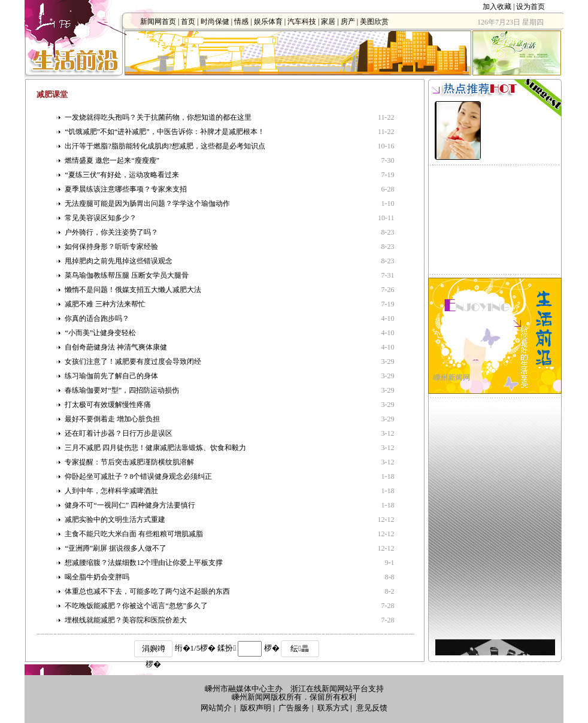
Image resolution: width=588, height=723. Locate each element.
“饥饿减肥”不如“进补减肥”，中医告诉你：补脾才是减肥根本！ (164, 132)
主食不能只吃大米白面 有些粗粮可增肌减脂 (134, 534)
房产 (348, 22)
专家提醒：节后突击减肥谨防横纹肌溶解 (129, 462)
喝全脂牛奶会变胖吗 (97, 577)
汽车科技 (302, 22)
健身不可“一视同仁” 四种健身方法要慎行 (130, 505)
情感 (241, 22)
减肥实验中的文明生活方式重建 (115, 520)
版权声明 (256, 708)
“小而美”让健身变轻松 (100, 333)
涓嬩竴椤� (154, 651)
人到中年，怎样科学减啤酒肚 (111, 491)
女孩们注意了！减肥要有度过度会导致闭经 (133, 361)
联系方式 (333, 708)
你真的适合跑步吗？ (97, 318)
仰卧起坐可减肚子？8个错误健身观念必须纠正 (138, 476)
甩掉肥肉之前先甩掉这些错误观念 (119, 261)
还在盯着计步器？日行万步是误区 (119, 433)
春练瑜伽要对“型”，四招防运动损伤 (122, 390)
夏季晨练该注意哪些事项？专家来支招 (126, 189)
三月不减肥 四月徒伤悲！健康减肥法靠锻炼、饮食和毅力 (155, 448)
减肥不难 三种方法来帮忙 (105, 304)
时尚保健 (215, 22)
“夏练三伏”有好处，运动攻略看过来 (122, 175)
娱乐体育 (268, 22)
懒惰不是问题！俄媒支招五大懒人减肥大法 (133, 290)
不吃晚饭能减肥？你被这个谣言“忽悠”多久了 (136, 606)
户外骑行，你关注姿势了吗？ (111, 232)
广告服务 (294, 708)
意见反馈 (372, 708)
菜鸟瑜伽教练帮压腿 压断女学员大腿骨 (127, 275)
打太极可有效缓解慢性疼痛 (108, 405)
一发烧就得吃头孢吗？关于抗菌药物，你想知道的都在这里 (158, 117)
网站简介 (216, 708)
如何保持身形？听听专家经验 (111, 247)
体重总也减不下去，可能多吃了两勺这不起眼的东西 (147, 591)
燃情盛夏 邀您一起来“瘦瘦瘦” (112, 160)
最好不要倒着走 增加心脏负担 (112, 419)
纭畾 (300, 648)
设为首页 (531, 7)
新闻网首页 (158, 22)
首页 (188, 22)
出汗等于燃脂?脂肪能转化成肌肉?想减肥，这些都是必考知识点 (165, 146)
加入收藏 (497, 7)
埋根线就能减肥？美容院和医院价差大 (126, 620)
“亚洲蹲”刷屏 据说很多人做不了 (116, 548)
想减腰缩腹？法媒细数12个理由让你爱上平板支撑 (144, 563)
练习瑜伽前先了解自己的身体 (111, 376)
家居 (328, 22)
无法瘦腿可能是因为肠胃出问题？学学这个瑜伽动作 (147, 203)
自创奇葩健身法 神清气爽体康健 (116, 347)
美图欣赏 (374, 22)
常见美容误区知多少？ (101, 218)
